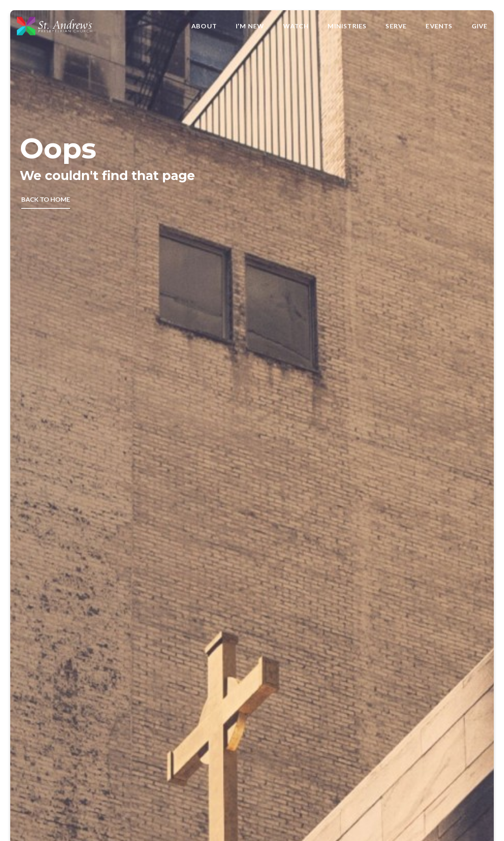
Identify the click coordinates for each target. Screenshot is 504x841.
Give (480, 26)
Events (439, 26)
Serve (396, 26)
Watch (296, 26)
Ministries (347, 26)
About (204, 26)
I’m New (250, 26)
